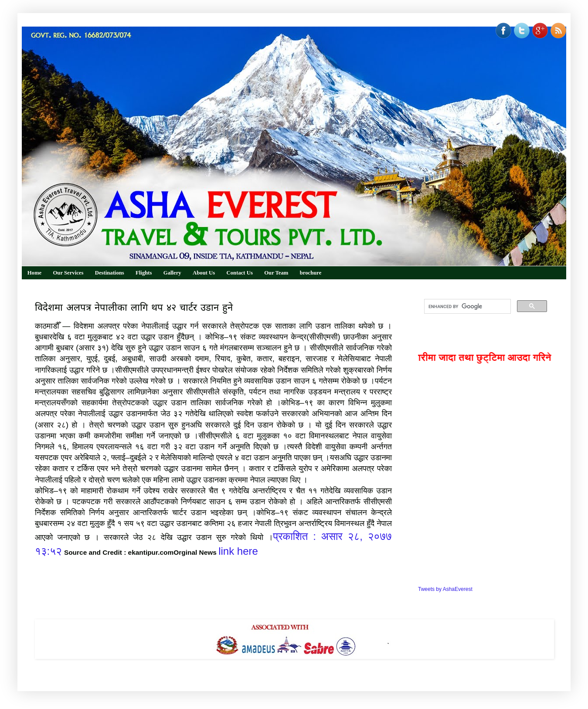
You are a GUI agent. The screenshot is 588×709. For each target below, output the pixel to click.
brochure (311, 273)
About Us (204, 273)
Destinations (110, 273)
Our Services (68, 273)
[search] (467, 306)
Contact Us (240, 273)
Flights (144, 273)
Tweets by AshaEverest (445, 589)
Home (34, 273)
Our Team (276, 273)
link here (238, 551)
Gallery (172, 273)
